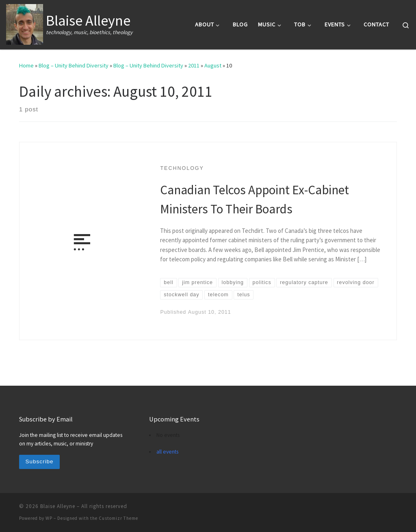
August (213, 65)
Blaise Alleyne (58, 506)
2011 (194, 65)
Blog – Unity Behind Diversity (74, 65)
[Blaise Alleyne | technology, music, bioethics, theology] (25, 23)
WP (49, 518)
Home (26, 65)
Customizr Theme (118, 518)
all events (167, 452)
